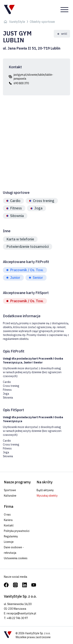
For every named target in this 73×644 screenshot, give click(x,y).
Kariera (8, 520)
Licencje (9, 542)
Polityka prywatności (17, 531)
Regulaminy (11, 536)
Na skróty (44, 482)
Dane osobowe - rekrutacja (14, 550)
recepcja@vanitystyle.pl (21, 613)
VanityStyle (17, 22)
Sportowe (10, 490)
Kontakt (9, 525)
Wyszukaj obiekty (47, 496)
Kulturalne (10, 496)
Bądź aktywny (45, 490)
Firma (9, 506)
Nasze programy (17, 482)
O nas (7, 515)
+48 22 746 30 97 (17, 618)
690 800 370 (21, 83)
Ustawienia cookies (16, 558)
